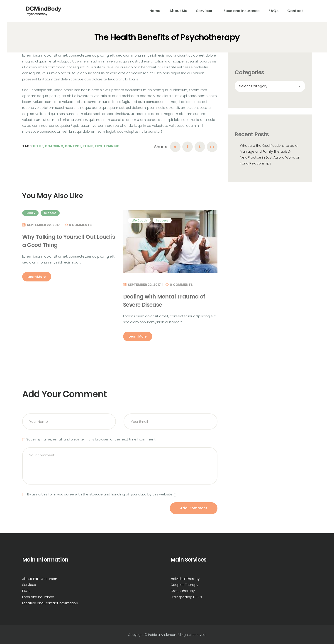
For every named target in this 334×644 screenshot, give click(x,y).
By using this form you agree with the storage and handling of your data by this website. (101, 494)
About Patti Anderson (40, 579)
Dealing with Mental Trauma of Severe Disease (164, 301)
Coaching (54, 146)
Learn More (37, 277)
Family (30, 213)
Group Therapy (183, 591)
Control (73, 146)
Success (50, 213)
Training (111, 146)
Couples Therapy (184, 585)
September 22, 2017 (43, 225)
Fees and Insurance (38, 597)
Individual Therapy (185, 579)
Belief (38, 146)
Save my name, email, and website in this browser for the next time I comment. (91, 439)
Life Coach (139, 220)
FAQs (26, 591)
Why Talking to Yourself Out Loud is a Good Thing (69, 241)
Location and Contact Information (50, 603)
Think (88, 146)
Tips (98, 146)
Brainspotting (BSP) (186, 597)
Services (29, 585)
